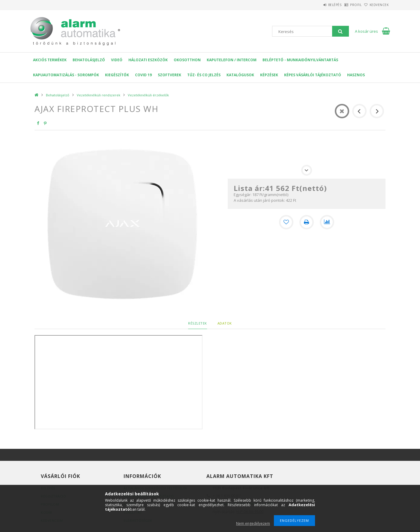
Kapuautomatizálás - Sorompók (66, 75)
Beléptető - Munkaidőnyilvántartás (300, 60)
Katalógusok (240, 75)
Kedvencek (376, 5)
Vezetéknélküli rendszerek (99, 95)
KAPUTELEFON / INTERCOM (232, 60)
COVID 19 (143, 75)
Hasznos (356, 75)
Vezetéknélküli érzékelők (148, 95)
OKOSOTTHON (187, 60)
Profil (346, 5)
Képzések (269, 75)
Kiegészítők (117, 75)
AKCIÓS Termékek (50, 60)
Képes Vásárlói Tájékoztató (313, 75)
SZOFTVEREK (169, 75)
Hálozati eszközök (148, 60)
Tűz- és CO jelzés (204, 75)
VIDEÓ (117, 60)
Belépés (319, 5)
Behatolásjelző (89, 60)
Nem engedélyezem (253, 523)
